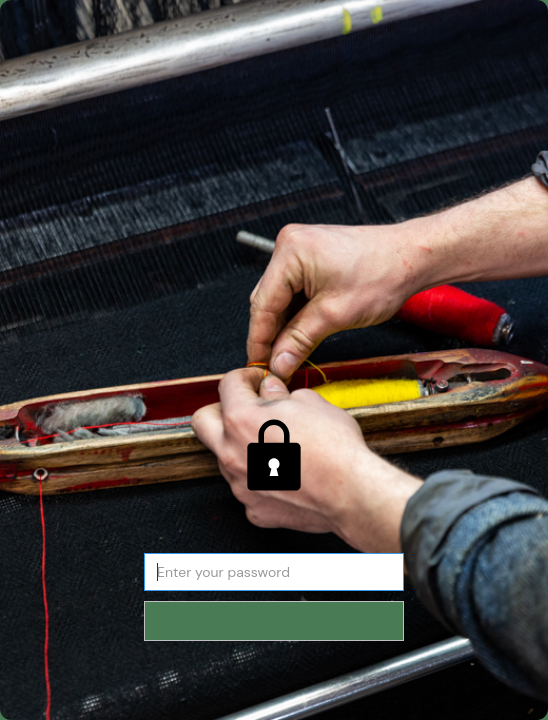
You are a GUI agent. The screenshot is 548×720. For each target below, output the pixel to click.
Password (274, 541)
